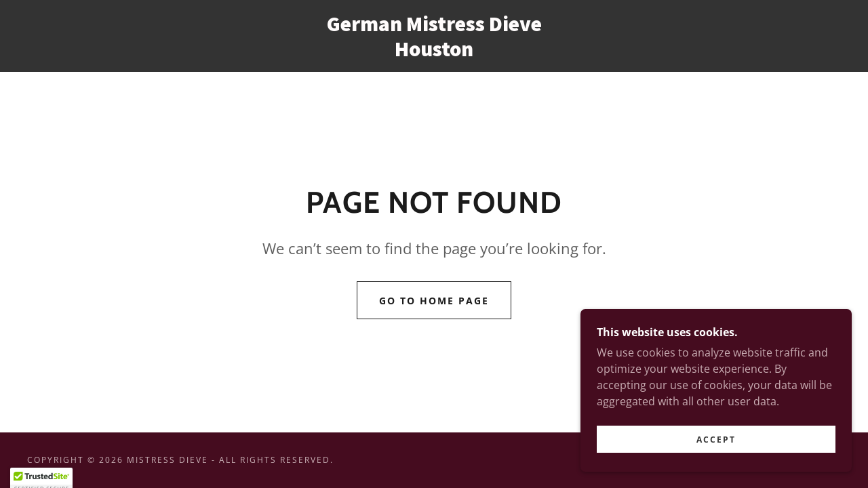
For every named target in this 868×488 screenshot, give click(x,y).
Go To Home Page (434, 301)
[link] (434, 52)
